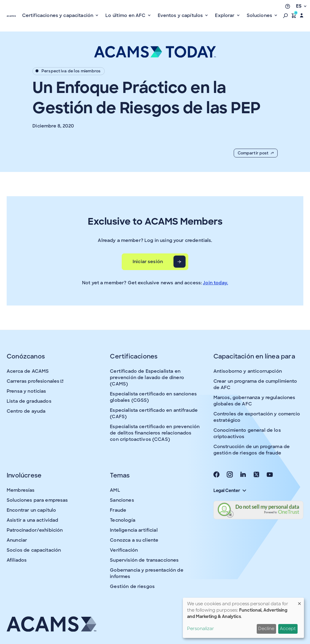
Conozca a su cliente (134, 540)
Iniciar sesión (148, 262)
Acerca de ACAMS (28, 371)
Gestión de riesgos (132, 586)
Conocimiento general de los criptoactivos (247, 433)
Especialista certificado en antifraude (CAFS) (154, 413)
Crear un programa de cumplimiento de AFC (255, 384)
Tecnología (123, 520)
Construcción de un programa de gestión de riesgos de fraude (252, 450)
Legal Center (230, 490)
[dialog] (243, 618)
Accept (288, 629)
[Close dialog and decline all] (299, 601)
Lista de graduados (29, 401)
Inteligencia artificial (134, 530)
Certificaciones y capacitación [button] (58, 15)
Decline (266, 629)
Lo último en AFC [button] (126, 15)
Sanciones (122, 500)
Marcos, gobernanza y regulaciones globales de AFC (254, 401)
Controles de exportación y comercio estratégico (257, 417)
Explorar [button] (225, 15)
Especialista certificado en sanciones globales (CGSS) (153, 397)
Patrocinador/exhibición (35, 530)
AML (115, 490)
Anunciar (17, 540)
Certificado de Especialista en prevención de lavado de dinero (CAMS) (147, 378)
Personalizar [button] (201, 629)
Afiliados (17, 560)
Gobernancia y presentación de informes (147, 573)
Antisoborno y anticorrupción (248, 371)
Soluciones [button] (260, 15)
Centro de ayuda (26, 411)
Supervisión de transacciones (144, 560)
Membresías (21, 490)
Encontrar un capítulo (31, 510)
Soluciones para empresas (37, 500)
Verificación (124, 550)
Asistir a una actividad (32, 520)
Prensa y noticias (26, 391)
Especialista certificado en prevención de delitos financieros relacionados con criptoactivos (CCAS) (155, 433)
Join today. (215, 283)
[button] (285, 15)
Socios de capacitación (34, 550)
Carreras (35, 381)
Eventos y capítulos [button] (181, 15)
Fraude (118, 510)
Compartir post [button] (256, 153)
